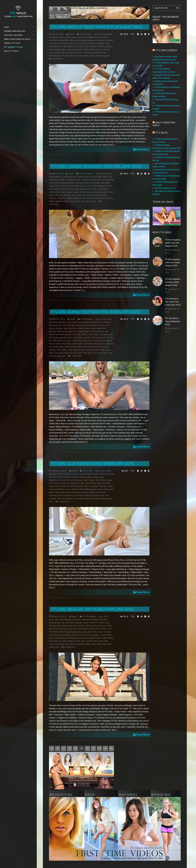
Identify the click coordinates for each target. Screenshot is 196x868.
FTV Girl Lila (87, 471)
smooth (57, 53)
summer (53, 198)
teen (104, 53)
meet (51, 344)
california (53, 180)
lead (57, 486)
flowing (109, 480)
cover (107, 325)
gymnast (63, 338)
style (105, 195)
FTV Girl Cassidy (86, 174)
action (62, 37)
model (64, 46)
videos (92, 56)
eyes (104, 626)
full (106, 186)
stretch (80, 53)
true (112, 198)
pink (108, 344)
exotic (93, 328)
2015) (101, 34)
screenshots (96, 347)
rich (60, 641)
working (52, 356)
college (78, 325)
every (85, 40)
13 (70, 748)
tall (80, 198)
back (79, 620)
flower (103, 480)
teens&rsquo (54, 56)
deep (66, 328)
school (77, 641)
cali (110, 177)
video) (86, 56)
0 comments (57, 59)
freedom (104, 629)
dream (81, 328)
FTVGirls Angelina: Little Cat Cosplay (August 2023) (173, 263)
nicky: (81, 46)
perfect (109, 46)
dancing (73, 40)
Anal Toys (67, 474)
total (107, 198)
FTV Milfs (161, 133)
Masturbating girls (164, 124)
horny (81, 338)
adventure (53, 474)
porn (94, 192)
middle (109, 635)
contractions (64, 40)
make (107, 43)
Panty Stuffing (85, 489)
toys (64, 499)
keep (109, 483)
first (59, 43)
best (101, 322)
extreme (102, 40)
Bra (50, 477)
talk (100, 53)
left (104, 338)
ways (83, 201)
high (84, 43)
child (59, 477)
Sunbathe (61, 198)
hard (79, 43)
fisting (101, 331)
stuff (95, 53)
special (76, 350)
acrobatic (108, 34)
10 (52, 748)
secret (106, 347)
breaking (53, 623)
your (108, 56)
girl (71, 43)
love (90, 189)
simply (91, 492)
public (80, 50)
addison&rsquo (55, 177)
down (51, 183)
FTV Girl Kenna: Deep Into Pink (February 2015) (95, 312)
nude (87, 46)
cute (104, 180)
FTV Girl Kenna (87, 319)
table (76, 198)
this (67, 56)
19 (105, 748)
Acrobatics (54, 37)
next (76, 46)
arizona (94, 177)
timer (102, 198)
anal (70, 177)
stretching (88, 53)
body (84, 37)
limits (81, 486)
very (80, 56)
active (68, 37)
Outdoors (101, 46)
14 (75, 748)
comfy (77, 180)
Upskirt (52, 201)
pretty (99, 192)
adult (65, 177)
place (64, 50)
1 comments (76, 356)
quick (79, 347)
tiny (76, 644)
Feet (102, 183)
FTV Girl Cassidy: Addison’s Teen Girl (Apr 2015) (96, 166)
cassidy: (61, 180)
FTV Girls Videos (166, 50)
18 (99, 748)
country (101, 325)
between (107, 322)
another (75, 474)
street (101, 641)
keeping (67, 635)
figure (107, 183)
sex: (101, 50)
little (54, 341)
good (56, 189)
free (67, 43)
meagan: (96, 635)
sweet (108, 350)
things (66, 353)
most (57, 192)
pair (61, 638)
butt (60, 325)
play (69, 50)
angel (69, 322)
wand (87, 499)
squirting (90, 350)
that (62, 56)
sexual (106, 50)
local (65, 341)
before (79, 37)
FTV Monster (54, 632)
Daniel (71, 34)
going (56, 338)
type (90, 353)
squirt (83, 350)
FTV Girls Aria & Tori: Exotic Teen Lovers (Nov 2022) (173, 302)
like (92, 43)
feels (75, 331)
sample (67, 195)
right (61, 195)
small (59, 350)
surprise (69, 198)
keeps (52, 486)
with (97, 56)
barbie (87, 322)
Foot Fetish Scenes (78, 186)
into (88, 43)
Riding (78, 492)
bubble (90, 37)
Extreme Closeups (92, 183)
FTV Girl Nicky (85, 34)
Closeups (98, 37)
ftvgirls (101, 186)
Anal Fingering (79, 177)
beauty (95, 474)
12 (64, 748)
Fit (63, 43)
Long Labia (99, 43)
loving (79, 341)
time (76, 56)
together (53, 499)
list (72, 189)
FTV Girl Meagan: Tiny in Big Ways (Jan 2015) (92, 609)
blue (51, 325)
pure (68, 492)
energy (96, 477)
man (95, 189)
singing (52, 350)
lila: (68, 486)
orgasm (93, 46)
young (103, 56)
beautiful (94, 322)
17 (93, 748)
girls (75, 43)
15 (81, 748)
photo (51, 50)
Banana (80, 322)
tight (71, 56)
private (74, 50)
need (74, 344)
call (64, 325)
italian (56, 635)
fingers (52, 186)
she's (83, 641)
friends (95, 186)
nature (70, 46)
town (85, 353)
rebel (55, 641)
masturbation (55, 46)
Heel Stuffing (90, 483)
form (74, 334)
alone (51, 620)
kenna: (99, 338)
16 (87, 748)
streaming (71, 53)
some (64, 53)
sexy (51, 53)
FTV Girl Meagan (89, 617)
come (105, 37)
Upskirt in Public (62, 201)
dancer (52, 328)
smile (64, 350)
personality (68, 638)
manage (96, 341)
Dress (57, 183)
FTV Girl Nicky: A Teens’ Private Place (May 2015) (97, 27)
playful (93, 638)
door (80, 40)
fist (96, 331)
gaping (106, 334)
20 (111, 748)
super (102, 350)
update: (69, 499)
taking (87, 495)
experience (92, 40)
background (87, 620)
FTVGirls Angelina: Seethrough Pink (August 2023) (173, 243)
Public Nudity (89, 50)
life (64, 189)
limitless (74, 486)
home (75, 338)
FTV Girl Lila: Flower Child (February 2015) (92, 464)
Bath (100, 177)
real (97, 50)
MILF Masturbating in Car (165, 188)
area (73, 37)
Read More (143, 149)
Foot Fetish (65, 186)
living (59, 341)
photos (58, 50)
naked (63, 192)
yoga (59, 356)
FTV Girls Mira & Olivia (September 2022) (173, 321)
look (86, 189)
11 (58, 748)
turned (81, 644)
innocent (88, 338)
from (90, 334)
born (106, 620)
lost (85, 635)
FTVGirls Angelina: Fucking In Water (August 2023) (173, 282)
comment (53, 40)
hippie (99, 483)
